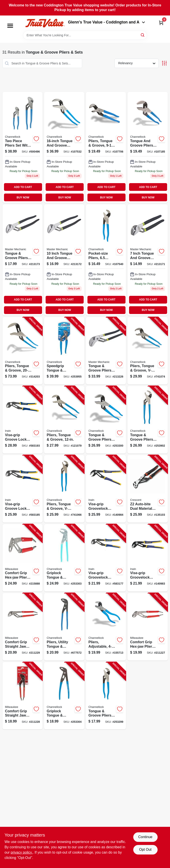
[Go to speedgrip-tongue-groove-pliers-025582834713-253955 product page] (64, 351)
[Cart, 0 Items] (161, 23)
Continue (145, 837)
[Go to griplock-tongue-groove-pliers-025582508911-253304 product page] (64, 696)
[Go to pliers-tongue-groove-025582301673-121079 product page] (64, 420)
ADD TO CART (23, 187)
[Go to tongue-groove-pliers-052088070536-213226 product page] (106, 351)
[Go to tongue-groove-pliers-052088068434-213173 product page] (23, 260)
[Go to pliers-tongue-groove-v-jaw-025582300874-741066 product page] (64, 489)
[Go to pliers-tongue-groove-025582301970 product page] (64, 147)
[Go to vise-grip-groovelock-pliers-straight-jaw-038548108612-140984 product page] (106, 489)
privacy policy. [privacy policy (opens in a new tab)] (22, 852)
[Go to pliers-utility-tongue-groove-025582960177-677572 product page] (64, 627)
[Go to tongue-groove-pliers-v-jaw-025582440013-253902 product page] (148, 420)
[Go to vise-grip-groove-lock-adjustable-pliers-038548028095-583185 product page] (23, 489)
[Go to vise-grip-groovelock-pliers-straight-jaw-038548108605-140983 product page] (148, 558)
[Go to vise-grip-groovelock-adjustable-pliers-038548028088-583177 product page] (106, 558)
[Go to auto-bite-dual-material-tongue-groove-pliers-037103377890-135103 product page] (148, 489)
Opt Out (145, 850)
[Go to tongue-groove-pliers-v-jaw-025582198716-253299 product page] (106, 696)
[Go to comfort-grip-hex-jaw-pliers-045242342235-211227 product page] (148, 627)
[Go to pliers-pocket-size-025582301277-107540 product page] (106, 260)
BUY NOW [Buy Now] (23, 198)
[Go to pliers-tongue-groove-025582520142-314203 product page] (23, 351)
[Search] (143, 35)
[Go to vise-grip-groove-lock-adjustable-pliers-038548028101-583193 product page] (23, 420)
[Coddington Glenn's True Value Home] (45, 23)
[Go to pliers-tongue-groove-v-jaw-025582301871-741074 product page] (148, 351)
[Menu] (10, 26)
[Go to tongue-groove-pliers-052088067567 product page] (148, 260)
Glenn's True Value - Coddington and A (106, 22)
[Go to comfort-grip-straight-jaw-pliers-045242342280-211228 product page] (23, 696)
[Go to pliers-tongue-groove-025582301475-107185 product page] (148, 147)
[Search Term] (85, 35)
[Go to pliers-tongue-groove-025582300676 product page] (106, 147)
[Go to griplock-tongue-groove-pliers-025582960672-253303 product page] (64, 558)
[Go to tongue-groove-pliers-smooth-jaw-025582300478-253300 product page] (106, 420)
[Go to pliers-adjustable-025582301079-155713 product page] (106, 627)
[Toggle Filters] (164, 63)
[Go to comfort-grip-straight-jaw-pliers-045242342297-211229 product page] (23, 627)
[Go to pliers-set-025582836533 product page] (23, 147)
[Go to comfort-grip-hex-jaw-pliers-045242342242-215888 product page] (23, 558)
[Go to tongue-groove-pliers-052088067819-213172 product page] (64, 260)
